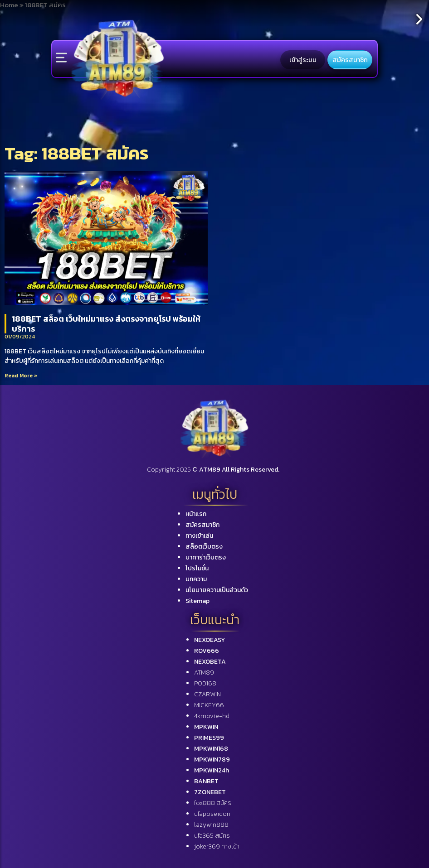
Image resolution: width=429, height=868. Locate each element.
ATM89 (204, 673)
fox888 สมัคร (213, 803)
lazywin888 (211, 825)
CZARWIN (207, 694)
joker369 (217, 846)
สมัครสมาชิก (350, 60)
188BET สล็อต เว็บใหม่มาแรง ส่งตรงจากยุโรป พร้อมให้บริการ (106, 324)
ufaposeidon (212, 814)
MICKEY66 (209, 705)
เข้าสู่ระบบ (303, 60)
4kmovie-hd (212, 716)
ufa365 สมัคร (212, 836)
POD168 (205, 683)
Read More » (21, 376)
